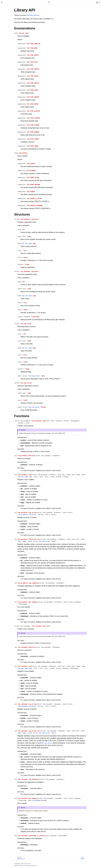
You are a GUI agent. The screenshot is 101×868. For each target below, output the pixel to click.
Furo (36, 866)
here (52, 19)
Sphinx (22, 866)
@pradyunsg (30, 866)
